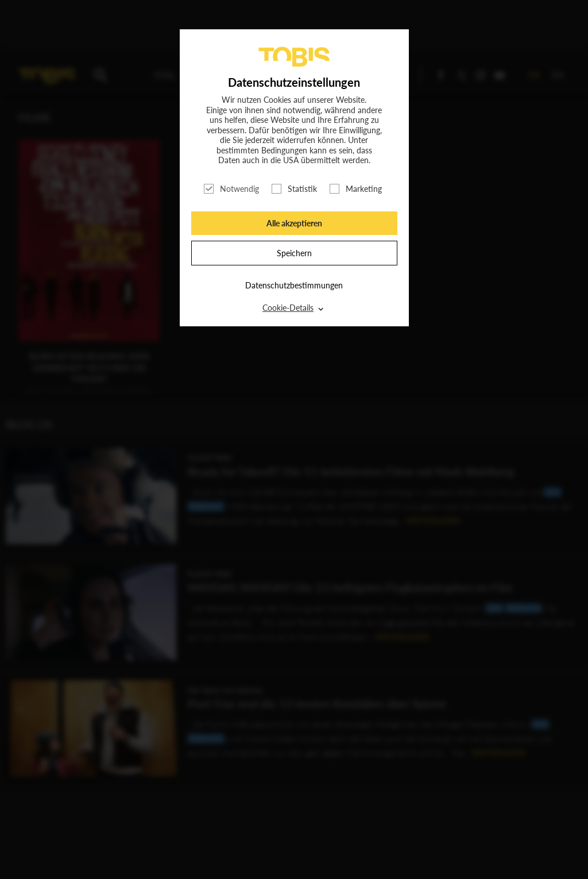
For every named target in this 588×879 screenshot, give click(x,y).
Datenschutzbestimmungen (294, 285)
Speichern (294, 253)
